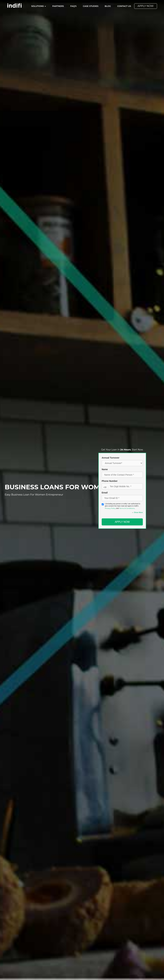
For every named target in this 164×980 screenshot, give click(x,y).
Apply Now (122, 522)
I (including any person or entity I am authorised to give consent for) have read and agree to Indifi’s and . (121, 506)
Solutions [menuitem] (39, 6)
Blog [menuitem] (108, 6)
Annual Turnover (111, 458)
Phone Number (110, 481)
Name (105, 469)
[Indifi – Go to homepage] (14, 5)
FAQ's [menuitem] (73, 6)
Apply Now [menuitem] (146, 6)
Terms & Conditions (127, 508)
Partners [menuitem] (58, 6)
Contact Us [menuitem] (124, 6)
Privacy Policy (111, 508)
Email (105, 493)
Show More (137, 512)
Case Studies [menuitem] (91, 6)
